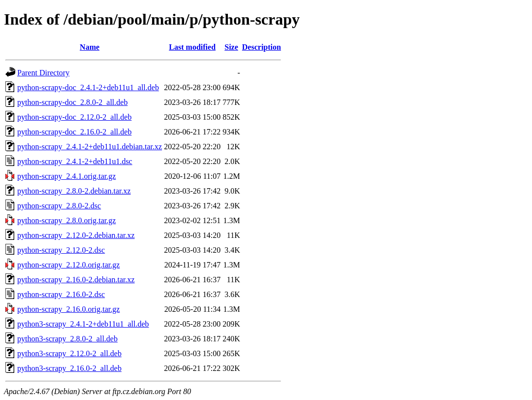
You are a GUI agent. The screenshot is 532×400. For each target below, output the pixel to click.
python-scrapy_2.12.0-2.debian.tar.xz (76, 235)
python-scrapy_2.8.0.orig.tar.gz (66, 220)
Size (231, 47)
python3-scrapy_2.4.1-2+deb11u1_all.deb (83, 324)
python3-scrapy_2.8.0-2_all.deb (67, 339)
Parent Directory (43, 73)
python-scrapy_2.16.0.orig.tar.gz (68, 309)
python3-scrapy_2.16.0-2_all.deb (69, 368)
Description (262, 47)
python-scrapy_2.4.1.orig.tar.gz (66, 176)
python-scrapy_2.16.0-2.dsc (61, 294)
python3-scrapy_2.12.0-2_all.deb (69, 353)
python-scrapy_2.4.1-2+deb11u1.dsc (75, 161)
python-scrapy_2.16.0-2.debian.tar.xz (76, 280)
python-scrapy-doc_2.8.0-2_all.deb (72, 102)
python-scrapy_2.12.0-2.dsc (61, 250)
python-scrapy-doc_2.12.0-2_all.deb (74, 117)
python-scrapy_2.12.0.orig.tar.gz (68, 265)
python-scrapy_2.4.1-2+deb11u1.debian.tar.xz (90, 147)
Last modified (192, 47)
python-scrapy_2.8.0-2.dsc (59, 206)
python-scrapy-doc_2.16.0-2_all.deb (74, 132)
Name (90, 47)
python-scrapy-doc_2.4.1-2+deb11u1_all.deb (88, 87)
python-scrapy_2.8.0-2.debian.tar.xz (74, 191)
